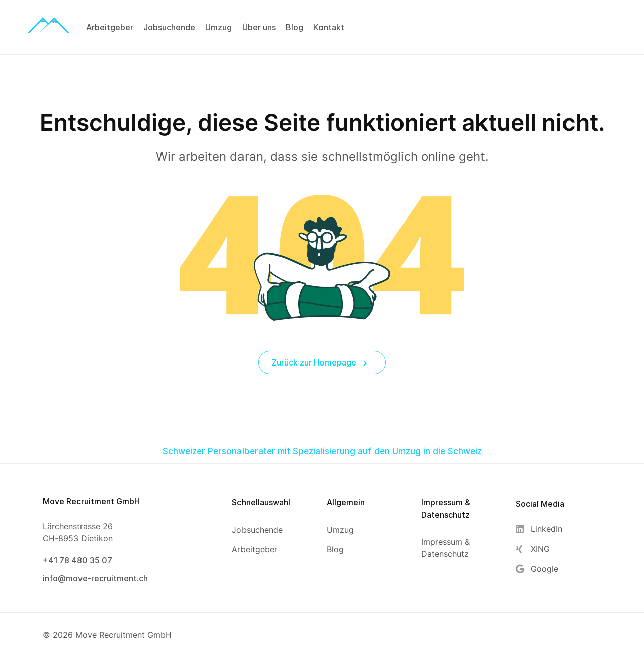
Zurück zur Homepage (319, 362)
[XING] (539, 549)
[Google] (539, 569)
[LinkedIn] (539, 529)
